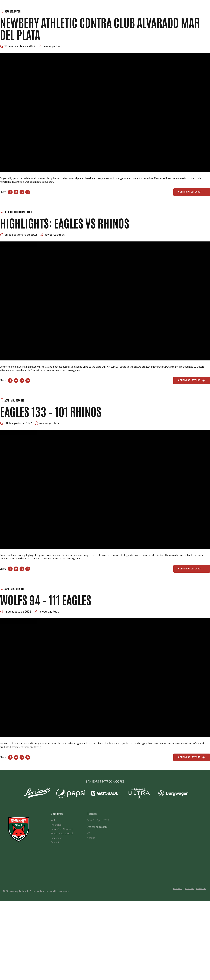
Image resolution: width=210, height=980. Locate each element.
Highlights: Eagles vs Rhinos (65, 223)
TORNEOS (61, 17)
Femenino (189, 889)
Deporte (9, 212)
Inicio (24, 17)
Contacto (97, 17)
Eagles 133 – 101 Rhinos (51, 411)
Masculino (201, 889)
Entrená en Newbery (41, 17)
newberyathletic (53, 46)
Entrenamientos (23, 212)
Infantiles (178, 889)
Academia (9, 400)
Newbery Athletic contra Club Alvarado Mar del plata (100, 28)
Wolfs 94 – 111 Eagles (46, 599)
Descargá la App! (79, 17)
